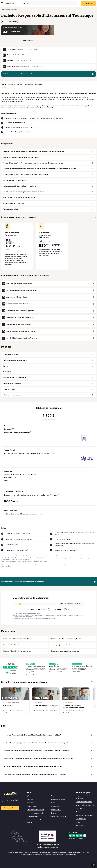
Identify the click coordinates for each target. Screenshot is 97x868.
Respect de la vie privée (58, 796)
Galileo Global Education (58, 816)
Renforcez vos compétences (84, 812)
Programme (12, 84)
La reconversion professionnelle (85, 805)
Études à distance (81, 819)
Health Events (55, 810)
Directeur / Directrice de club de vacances (17, 651)
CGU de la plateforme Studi (35, 813)
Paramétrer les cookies (58, 799)
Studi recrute (30, 803)
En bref (4, 84)
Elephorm (54, 813)
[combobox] (49, 3)
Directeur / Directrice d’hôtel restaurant (16, 645)
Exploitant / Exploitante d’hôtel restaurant (65, 651)
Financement (29, 84)
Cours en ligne (80, 808)
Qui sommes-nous (32, 796)
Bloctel (53, 803)
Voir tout (93, 682)
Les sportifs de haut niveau (84, 802)
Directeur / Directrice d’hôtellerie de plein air (66, 639)
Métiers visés (39, 84)
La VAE (78, 822)
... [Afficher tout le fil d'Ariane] (2, 10)
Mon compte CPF (9, 429)
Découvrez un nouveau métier (85, 815)
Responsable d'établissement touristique (17, 639)
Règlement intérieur (32, 816)
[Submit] (24, 3)
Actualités (30, 799)
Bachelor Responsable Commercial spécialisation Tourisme (74, 708)
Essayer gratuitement (10, 808)
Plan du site (79, 826)
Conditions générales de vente (36, 810)
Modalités (20, 84)
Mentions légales (32, 806)
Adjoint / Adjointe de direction (61, 645)
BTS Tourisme (8, 705)
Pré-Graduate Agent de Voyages (46, 705)
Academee (54, 806)
